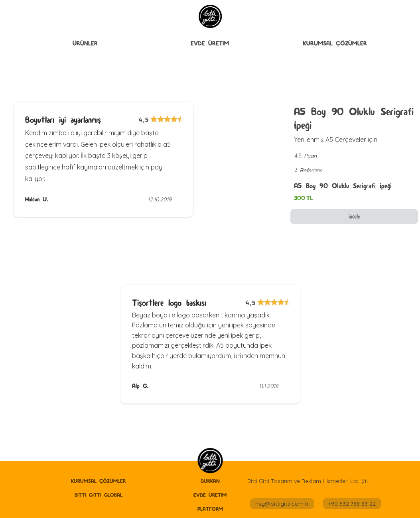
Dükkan (210, 481)
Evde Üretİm (210, 43)
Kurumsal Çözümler (335, 43)
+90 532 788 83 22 (352, 504)
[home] (210, 461)
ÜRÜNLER (85, 43)
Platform (210, 509)
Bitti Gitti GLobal (99, 495)
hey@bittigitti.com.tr (282, 504)
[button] (85, 43)
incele (354, 216)
